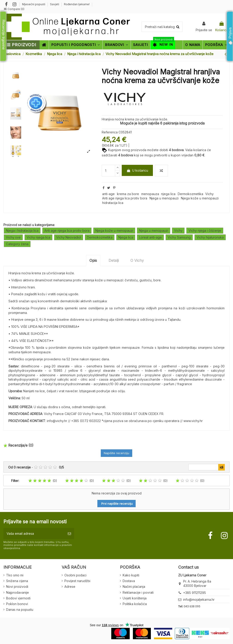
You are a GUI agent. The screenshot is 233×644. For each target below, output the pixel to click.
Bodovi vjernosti (18, 598)
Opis (93, 260)
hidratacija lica (113, 203)
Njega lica (126, 237)
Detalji (114, 260)
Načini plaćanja (134, 587)
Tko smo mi (15, 575)
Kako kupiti (131, 575)
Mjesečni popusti (34, 4)
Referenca (110, 132)
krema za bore (128, 194)
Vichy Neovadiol (69, 237)
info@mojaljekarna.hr (199, 599)
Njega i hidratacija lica (22, 230)
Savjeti (55, 4)
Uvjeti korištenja (135, 598)
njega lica (168, 194)
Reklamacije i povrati (138, 592)
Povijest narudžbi (77, 581)
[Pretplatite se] (69, 533)
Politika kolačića (135, 604)
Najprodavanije (18, 592)
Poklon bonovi (17, 604)
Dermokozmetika (190, 194)
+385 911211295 (195, 593)
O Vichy (137, 260)
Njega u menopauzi (164, 198)
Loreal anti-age (150, 237)
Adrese (70, 587)
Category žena (17, 244)
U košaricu (137, 170)
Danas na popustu (20, 610)
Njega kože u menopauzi (200, 198)
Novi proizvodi (17, 587)
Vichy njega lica (38, 237)
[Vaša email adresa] (34, 533)
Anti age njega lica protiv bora (125, 198)
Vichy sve (13, 237)
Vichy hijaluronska (210, 237)
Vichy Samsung (179, 237)
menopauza (150, 194)
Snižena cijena (17, 581)
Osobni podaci (75, 575)
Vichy (209, 194)
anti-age (108, 194)
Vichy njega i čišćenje (205, 230)
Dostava (129, 581)
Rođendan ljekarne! (77, 4)
